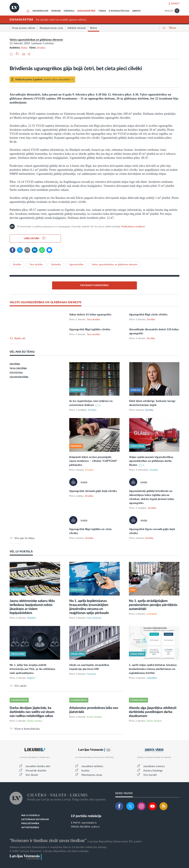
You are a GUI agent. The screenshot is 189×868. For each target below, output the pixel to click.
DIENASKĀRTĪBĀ (86, 11)
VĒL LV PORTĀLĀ (21, 552)
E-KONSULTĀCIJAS (119, 11)
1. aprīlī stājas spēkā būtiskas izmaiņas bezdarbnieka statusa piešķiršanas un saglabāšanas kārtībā (153, 669)
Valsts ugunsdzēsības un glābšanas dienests (36, 40)
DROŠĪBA (15, 364)
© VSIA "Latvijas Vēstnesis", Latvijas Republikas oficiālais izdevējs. (49, 851)
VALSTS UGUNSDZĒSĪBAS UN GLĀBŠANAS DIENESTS (46, 302)
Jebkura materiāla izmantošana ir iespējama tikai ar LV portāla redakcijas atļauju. (58, 847)
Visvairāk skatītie (36, 771)
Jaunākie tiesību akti (38, 766)
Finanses (91, 674)
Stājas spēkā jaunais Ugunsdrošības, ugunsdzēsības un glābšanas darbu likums (152, 461)
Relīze (24, 48)
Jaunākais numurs (154, 766)
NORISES (56, 11)
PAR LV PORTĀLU (31, 816)
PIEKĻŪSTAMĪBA (30, 824)
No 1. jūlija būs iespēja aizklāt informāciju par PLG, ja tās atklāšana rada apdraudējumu (32, 669)
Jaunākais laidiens (92, 766)
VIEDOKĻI (69, 11)
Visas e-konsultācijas (27, 729)
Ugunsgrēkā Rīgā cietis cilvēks (148, 315)
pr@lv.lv (95, 827)
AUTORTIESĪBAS (30, 828)
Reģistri (31, 678)
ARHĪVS (136, 11)
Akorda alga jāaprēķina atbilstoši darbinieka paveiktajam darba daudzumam (153, 712)
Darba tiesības (35, 721)
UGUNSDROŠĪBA (19, 377)
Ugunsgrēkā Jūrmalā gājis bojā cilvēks (93, 491)
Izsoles (85, 771)
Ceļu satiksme (94, 618)
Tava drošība (36, 265)
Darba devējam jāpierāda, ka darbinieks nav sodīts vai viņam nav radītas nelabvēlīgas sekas (32, 712)
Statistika (56, 265)
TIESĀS (102, 11)
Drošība (41, 48)
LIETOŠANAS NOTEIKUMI (35, 820)
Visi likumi (32, 775)
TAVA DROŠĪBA (18, 369)
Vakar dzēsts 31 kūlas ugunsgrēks (90, 315)
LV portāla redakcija (86, 816)
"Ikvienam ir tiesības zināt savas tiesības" (48, 841)
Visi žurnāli (150, 775)
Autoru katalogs (153, 771)
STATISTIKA (16, 373)
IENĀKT (175, 4)
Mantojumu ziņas (92, 775)
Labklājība (152, 614)
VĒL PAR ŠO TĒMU (22, 352)
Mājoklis (32, 618)
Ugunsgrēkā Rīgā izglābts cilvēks (90, 329)
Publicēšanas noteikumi (133, 227)
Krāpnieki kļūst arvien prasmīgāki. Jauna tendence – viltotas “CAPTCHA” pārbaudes (93, 461)
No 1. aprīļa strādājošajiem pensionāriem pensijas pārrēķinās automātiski (153, 605)
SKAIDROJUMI (40, 11)
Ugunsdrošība (76, 265)
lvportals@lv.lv (89, 823)
